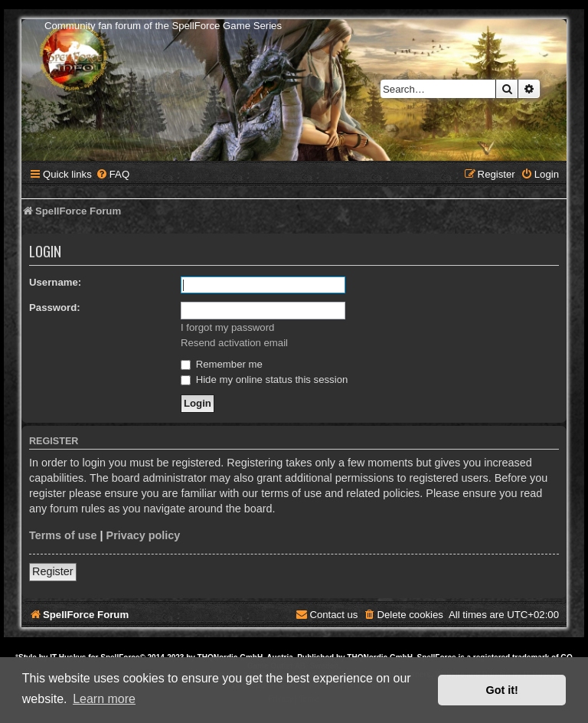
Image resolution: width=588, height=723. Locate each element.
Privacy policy (144, 535)
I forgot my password (227, 327)
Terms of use (63, 535)
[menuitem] (113, 174)
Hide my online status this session (264, 379)
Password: (55, 308)
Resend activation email (234, 343)
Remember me (222, 364)
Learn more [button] (104, 699)
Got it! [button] (502, 690)
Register (53, 571)
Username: (55, 282)
